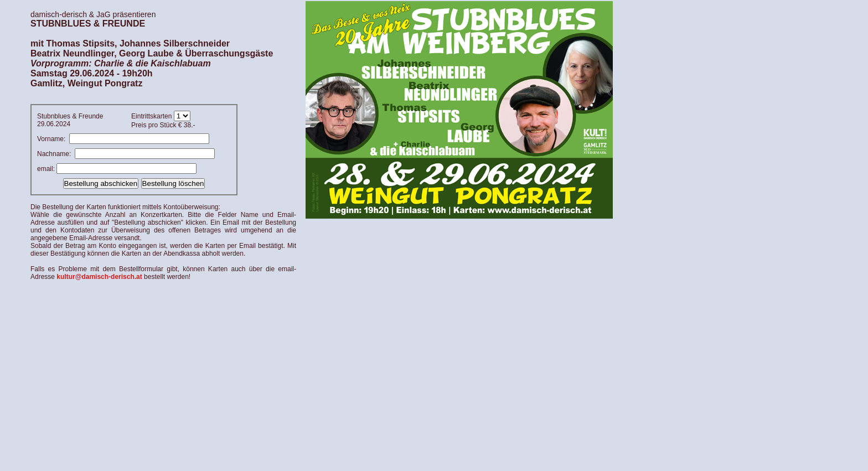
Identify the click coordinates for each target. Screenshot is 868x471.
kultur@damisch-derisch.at (99, 277)
